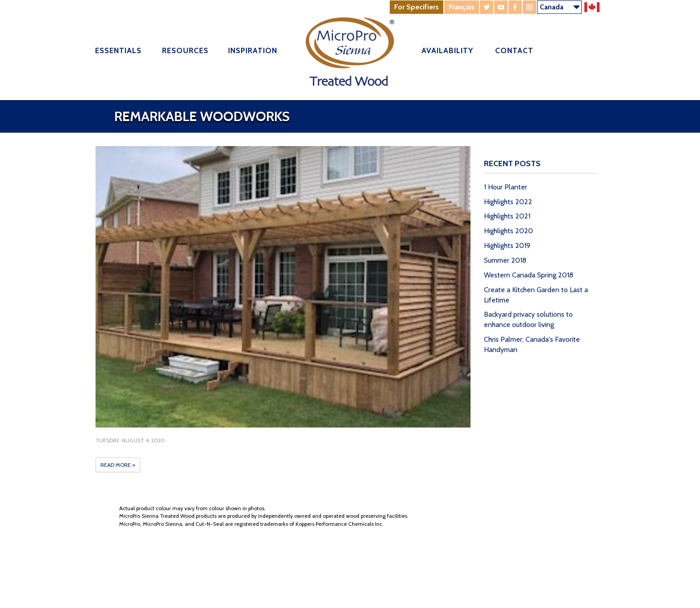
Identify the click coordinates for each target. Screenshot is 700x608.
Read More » (118, 465)
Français (462, 7)
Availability (447, 50)
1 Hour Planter (506, 187)
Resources (185, 50)
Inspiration (253, 50)
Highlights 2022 (508, 202)
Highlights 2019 (507, 245)
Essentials (118, 50)
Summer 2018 (505, 260)
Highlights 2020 (508, 231)
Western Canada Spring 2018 (529, 275)
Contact (514, 50)
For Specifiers (417, 7)
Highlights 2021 (507, 216)
